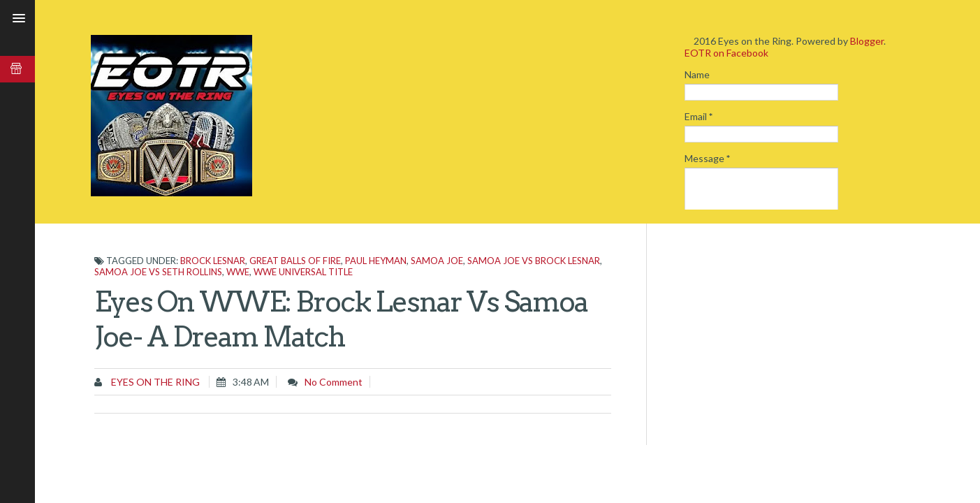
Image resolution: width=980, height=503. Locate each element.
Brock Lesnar (213, 261)
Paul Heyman (376, 261)
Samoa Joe (437, 261)
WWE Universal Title (303, 272)
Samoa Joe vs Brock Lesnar (534, 261)
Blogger (867, 41)
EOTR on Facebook (726, 53)
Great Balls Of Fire (295, 261)
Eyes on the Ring (154, 382)
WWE (238, 272)
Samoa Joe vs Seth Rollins (158, 272)
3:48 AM (251, 382)
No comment (334, 382)
